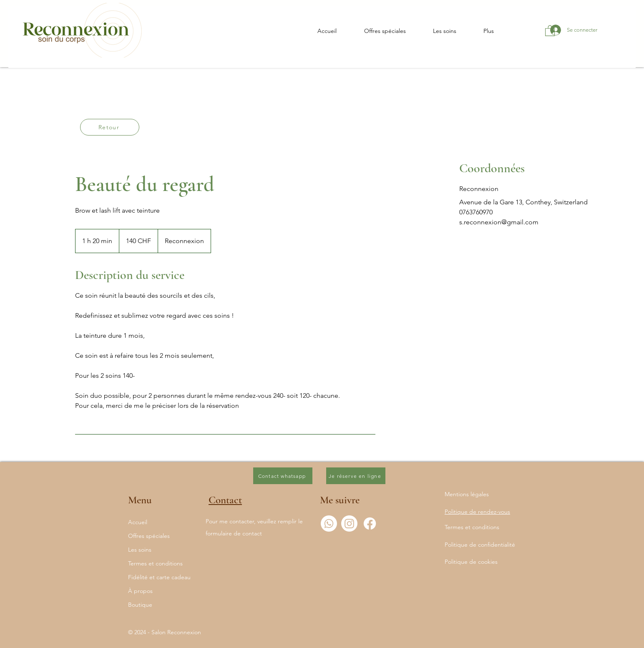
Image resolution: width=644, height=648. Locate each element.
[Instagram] (349, 524)
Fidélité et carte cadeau (159, 577)
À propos (140, 591)
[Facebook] (370, 524)
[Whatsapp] (329, 524)
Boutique (140, 605)
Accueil (138, 522)
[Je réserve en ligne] (356, 476)
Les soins (140, 550)
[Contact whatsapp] (283, 476)
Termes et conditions (155, 563)
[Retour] (110, 127)
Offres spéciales (149, 536)
